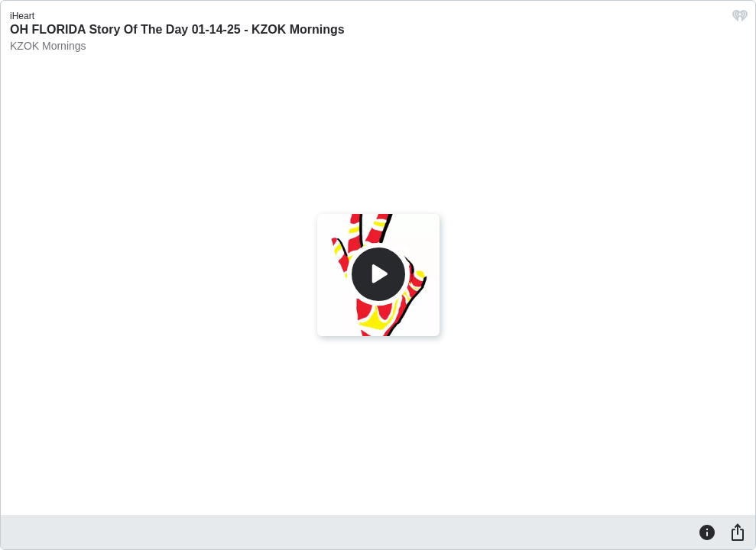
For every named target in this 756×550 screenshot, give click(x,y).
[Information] (707, 532)
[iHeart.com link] (740, 19)
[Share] (738, 532)
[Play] (378, 274)
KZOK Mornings (48, 46)
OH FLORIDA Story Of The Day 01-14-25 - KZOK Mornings (177, 29)
